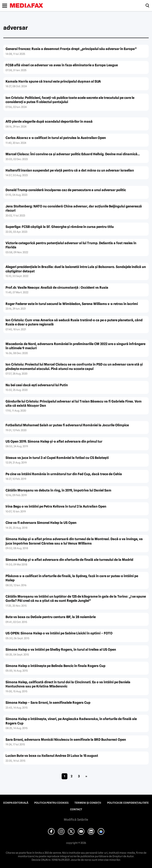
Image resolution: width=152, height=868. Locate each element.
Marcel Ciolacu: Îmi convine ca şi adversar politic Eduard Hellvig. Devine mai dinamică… (73, 154)
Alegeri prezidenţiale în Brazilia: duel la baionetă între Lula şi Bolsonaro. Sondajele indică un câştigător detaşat (76, 269)
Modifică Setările (76, 820)
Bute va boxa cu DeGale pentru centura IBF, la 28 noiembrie (51, 617)
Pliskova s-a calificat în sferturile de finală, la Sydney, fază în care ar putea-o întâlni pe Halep (72, 578)
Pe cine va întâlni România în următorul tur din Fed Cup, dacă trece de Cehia (64, 474)
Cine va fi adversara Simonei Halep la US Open (41, 523)
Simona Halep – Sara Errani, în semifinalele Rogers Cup (48, 703)
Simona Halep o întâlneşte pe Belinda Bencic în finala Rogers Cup (55, 666)
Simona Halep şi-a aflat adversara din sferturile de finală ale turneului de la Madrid (69, 560)
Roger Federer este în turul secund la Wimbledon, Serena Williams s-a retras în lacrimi (72, 304)
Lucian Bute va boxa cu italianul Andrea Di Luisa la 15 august (52, 756)
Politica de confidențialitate (128, 803)
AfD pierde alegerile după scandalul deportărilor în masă (49, 122)
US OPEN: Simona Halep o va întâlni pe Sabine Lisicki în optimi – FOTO (59, 633)
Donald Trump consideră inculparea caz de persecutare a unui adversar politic (66, 190)
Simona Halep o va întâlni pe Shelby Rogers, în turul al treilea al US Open (61, 650)
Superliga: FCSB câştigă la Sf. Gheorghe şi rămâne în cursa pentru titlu (60, 227)
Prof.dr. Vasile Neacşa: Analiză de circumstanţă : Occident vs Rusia (57, 288)
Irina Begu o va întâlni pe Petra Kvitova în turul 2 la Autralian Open (56, 506)
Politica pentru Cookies (51, 803)
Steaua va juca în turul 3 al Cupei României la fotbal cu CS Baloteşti (57, 458)
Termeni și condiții (88, 803)
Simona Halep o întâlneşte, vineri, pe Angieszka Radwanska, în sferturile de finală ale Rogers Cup (71, 721)
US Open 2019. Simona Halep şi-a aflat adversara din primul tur (54, 441)
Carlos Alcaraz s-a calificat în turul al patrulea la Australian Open (56, 138)
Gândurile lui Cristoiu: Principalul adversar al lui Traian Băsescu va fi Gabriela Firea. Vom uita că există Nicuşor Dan (74, 404)
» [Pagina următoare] (86, 776)
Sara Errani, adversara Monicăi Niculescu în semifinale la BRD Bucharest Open (66, 740)
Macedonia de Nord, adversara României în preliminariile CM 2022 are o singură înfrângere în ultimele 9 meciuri (75, 346)
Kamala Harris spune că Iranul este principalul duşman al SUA (53, 81)
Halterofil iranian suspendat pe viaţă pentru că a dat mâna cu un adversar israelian (70, 170)
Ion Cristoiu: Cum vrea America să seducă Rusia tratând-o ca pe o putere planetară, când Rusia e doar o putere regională (74, 322)
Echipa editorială (16, 803)
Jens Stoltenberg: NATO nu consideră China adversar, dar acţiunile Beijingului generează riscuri (74, 209)
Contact (76, 809)
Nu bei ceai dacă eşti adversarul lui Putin (37, 385)
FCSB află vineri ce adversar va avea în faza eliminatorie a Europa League (62, 65)
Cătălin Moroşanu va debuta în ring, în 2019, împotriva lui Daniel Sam (58, 490)
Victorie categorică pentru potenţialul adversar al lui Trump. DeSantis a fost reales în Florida (71, 245)
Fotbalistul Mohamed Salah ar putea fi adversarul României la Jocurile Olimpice (67, 425)
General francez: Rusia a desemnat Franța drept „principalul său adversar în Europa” (71, 49)
